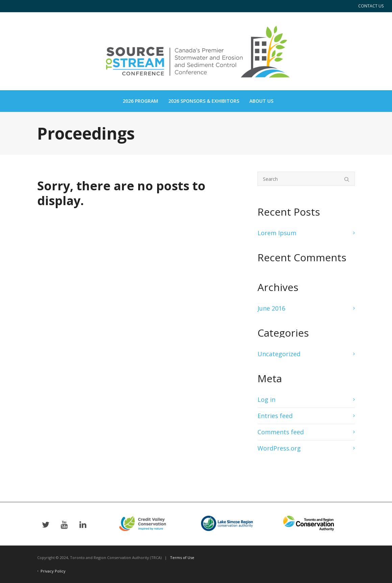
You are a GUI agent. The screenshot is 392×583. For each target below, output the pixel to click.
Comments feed (281, 432)
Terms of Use (182, 557)
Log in (266, 399)
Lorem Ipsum (277, 233)
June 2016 (271, 308)
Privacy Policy (53, 571)
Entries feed (275, 416)
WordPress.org (279, 448)
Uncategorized (279, 354)
